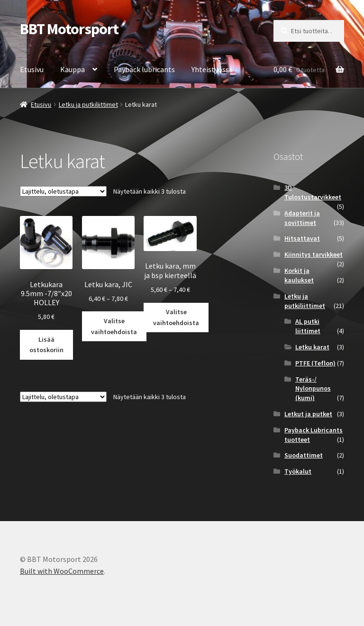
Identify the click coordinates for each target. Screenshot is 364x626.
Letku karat (312, 347)
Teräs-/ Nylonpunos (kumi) (313, 389)
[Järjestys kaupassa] (63, 191)
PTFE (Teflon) (315, 363)
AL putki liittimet (308, 326)
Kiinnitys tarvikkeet (314, 254)
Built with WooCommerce (62, 571)
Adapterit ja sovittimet (302, 218)
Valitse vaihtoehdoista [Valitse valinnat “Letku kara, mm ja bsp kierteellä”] (176, 317)
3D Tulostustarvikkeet (313, 192)
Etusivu (32, 69)
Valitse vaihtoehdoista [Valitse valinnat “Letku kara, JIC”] (114, 326)
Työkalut (298, 471)
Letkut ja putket (308, 414)
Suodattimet (304, 455)
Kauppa (73, 69)
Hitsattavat (302, 238)
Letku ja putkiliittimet (88, 104)
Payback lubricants (144, 69)
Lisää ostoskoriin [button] (46, 345)
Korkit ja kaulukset (299, 275)
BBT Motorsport (69, 29)
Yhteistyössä (212, 69)
